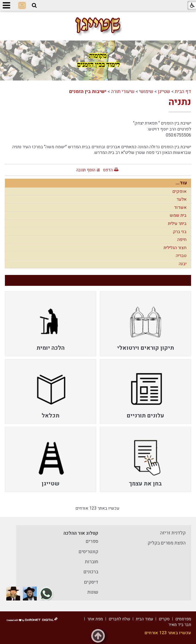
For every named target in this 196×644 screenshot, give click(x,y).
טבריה (181, 256)
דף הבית (183, 92)
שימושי (146, 92)
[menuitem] (146, 324)
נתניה (180, 102)
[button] (34, 6)
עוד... (181, 183)
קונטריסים (88, 552)
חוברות (92, 562)
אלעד (181, 199)
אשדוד (180, 208)
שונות (93, 592)
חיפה (182, 240)
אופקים (179, 191)
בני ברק (180, 232)
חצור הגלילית (175, 248)
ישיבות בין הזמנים (88, 92)
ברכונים (91, 572)
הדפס (108, 170)
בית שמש (178, 215)
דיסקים (91, 582)
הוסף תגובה (86, 170)
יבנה (183, 264)
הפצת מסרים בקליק (167, 543)
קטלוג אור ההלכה (81, 533)
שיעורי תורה (123, 92)
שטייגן (164, 92)
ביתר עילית (177, 224)
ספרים (92, 541)
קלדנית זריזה (173, 533)
